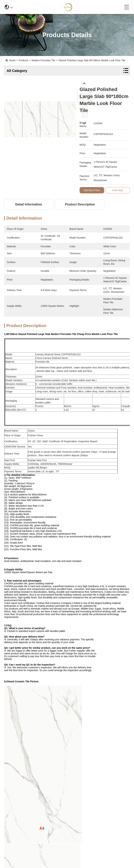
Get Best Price (92, 190)
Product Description (80, 204)
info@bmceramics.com (23, 830)
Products (24, 60)
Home (12, 60)
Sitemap (31, 857)
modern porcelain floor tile (41, 752)
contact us (95, 838)
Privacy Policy (16, 857)
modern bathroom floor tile (25, 759)
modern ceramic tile (80, 752)
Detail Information (29, 204)
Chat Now (118, 190)
